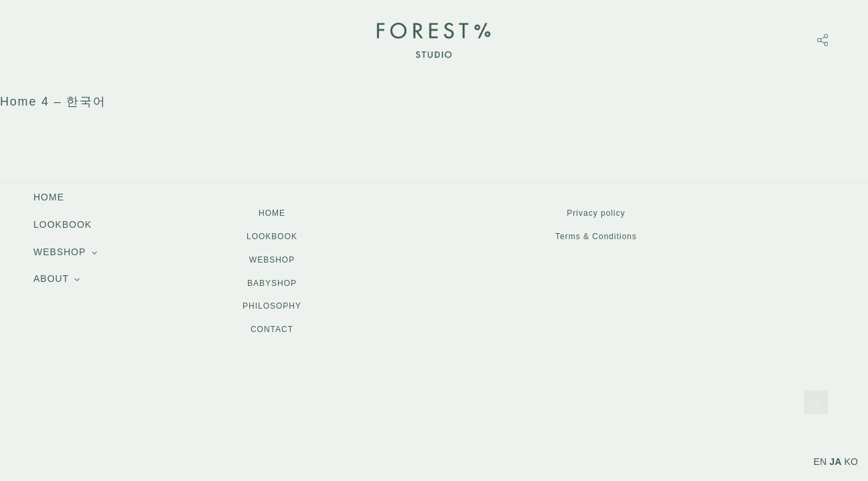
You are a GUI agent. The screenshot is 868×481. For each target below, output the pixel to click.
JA (835, 462)
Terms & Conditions (596, 236)
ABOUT (51, 279)
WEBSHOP (60, 252)
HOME (49, 197)
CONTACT (272, 329)
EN (821, 462)
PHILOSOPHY (272, 306)
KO (851, 462)
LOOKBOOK (62, 224)
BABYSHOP (272, 283)
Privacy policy (596, 213)
